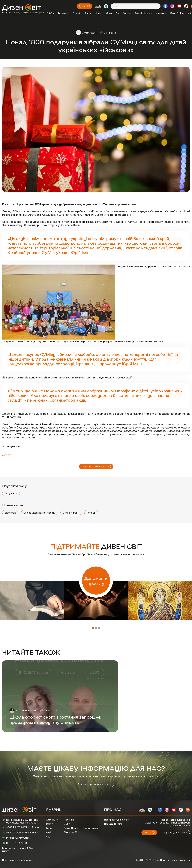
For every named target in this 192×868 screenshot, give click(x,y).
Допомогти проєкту (96, 581)
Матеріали (161, 13)
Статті (77, 13)
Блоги (88, 13)
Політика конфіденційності (18, 860)
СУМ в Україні (89, 33)
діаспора (10, 513)
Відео (49, 837)
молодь (91, 513)
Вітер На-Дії (70, 832)
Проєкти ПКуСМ (113, 824)
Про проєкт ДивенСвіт (116, 820)
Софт (109, 13)
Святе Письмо (123, 13)
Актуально (64, 13)
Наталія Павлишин (26, 711)
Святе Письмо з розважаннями (81, 828)
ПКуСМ (51, 13)
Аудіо (49, 832)
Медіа (99, 13)
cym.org (7, 455)
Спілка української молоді (39, 513)
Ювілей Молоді (143, 13)
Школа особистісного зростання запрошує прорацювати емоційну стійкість (55, 719)
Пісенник (69, 820)
